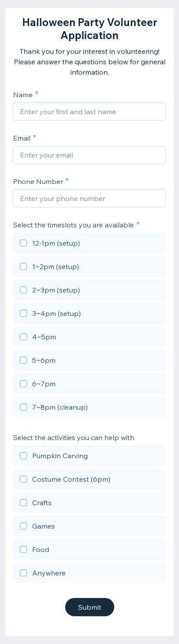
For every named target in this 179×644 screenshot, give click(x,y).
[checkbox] (89, 244)
